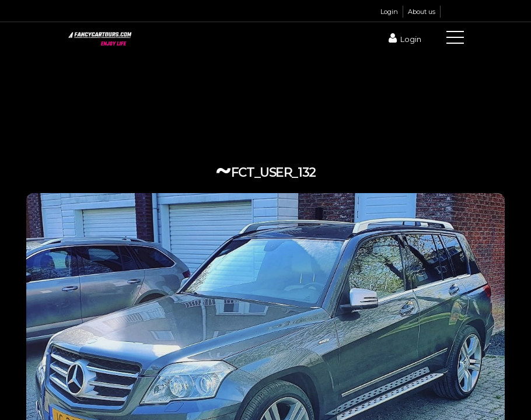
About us (422, 12)
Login (389, 12)
